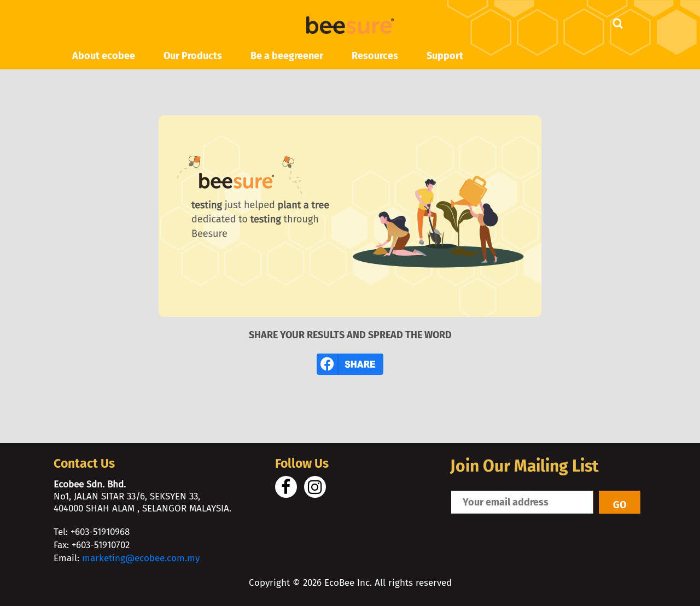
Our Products (193, 56)
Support (445, 56)
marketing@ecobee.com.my (141, 558)
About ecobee (104, 56)
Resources (375, 56)
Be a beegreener (287, 56)
